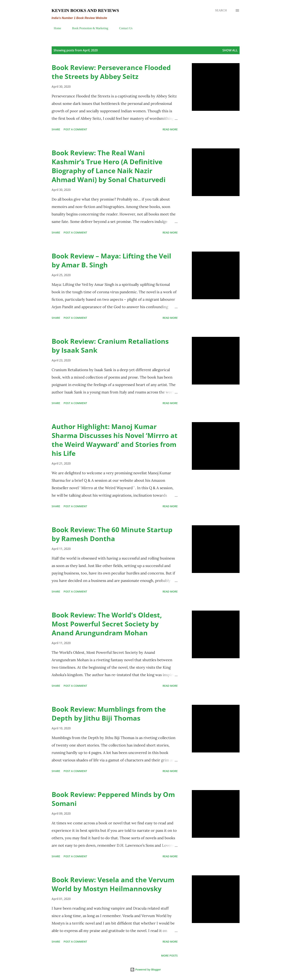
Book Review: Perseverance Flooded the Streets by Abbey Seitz (111, 72)
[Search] (221, 10)
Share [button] (56, 129)
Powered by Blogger (145, 969)
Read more (170, 129)
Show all (230, 50)
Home (55, 28)
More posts (169, 956)
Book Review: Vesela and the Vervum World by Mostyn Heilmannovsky (113, 884)
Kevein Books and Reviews (85, 10)
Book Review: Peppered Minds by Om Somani (113, 799)
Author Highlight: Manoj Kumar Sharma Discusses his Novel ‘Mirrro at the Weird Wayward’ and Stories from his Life (115, 440)
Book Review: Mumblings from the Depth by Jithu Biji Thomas (109, 714)
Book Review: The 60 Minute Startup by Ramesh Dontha (112, 534)
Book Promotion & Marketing (88, 28)
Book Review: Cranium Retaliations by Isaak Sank (110, 346)
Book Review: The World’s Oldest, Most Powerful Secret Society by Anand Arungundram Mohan (107, 624)
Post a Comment (75, 129)
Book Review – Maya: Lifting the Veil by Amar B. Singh (111, 260)
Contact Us (124, 28)
